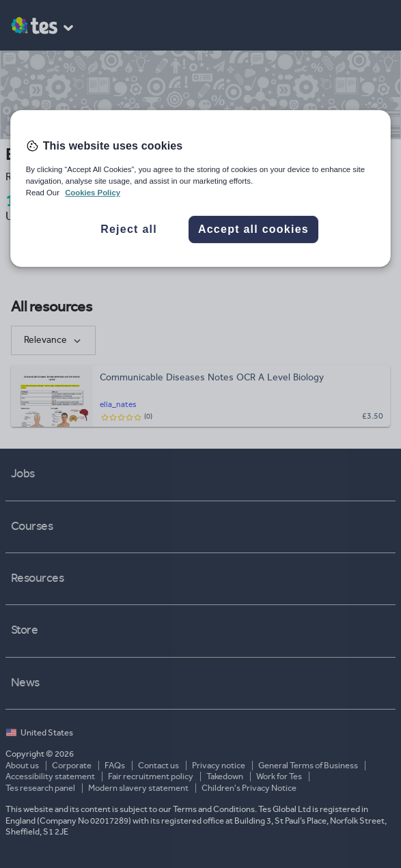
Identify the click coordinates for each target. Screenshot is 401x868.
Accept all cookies (253, 229)
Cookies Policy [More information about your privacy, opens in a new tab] (93, 193)
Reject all (129, 229)
